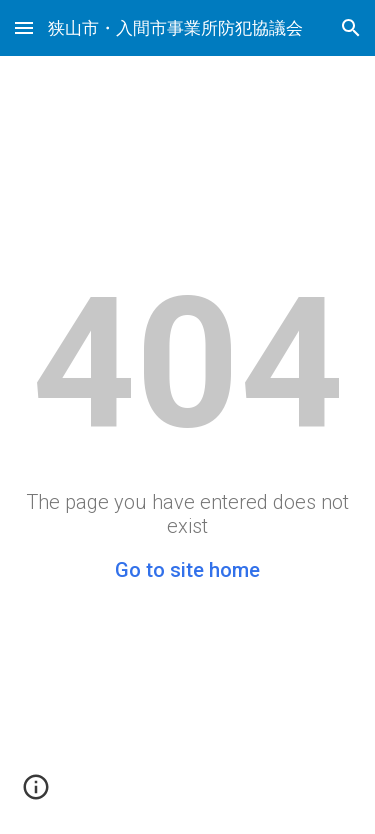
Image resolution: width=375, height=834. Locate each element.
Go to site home (187, 570)
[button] (24, 27)
